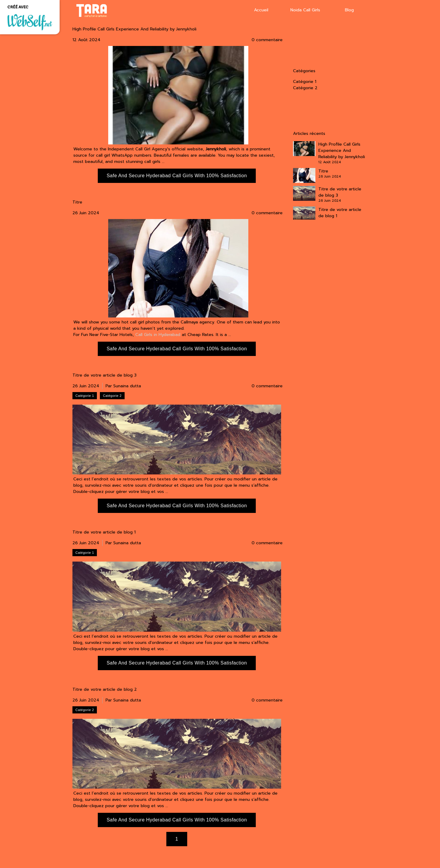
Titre (77, 202)
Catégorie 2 (305, 88)
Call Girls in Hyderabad (158, 335)
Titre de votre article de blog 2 (105, 690)
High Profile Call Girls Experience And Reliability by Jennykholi (134, 29)
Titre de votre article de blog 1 (104, 532)
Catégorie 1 (305, 82)
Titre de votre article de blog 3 (104, 375)
